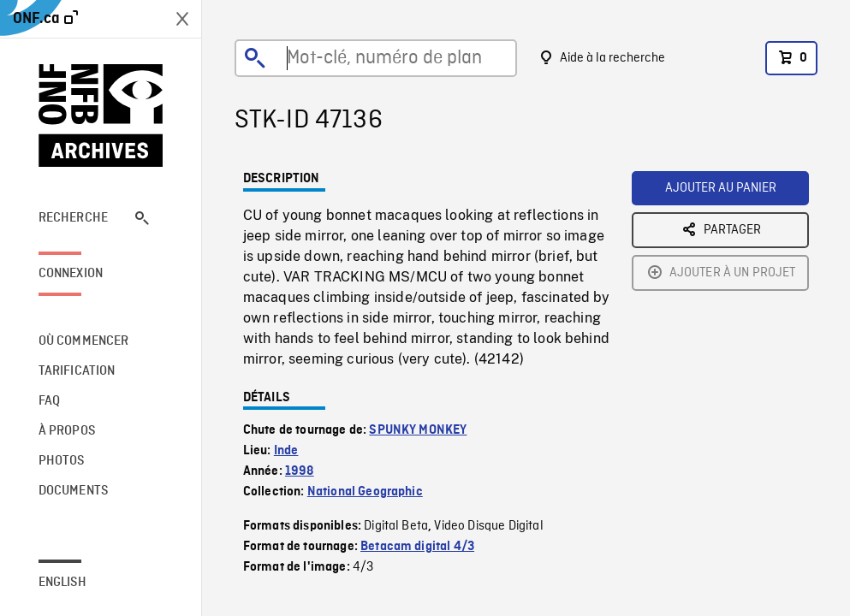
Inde (286, 451)
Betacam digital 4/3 (417, 547)
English (62, 583)
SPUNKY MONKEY (418, 430)
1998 (300, 471)
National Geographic (365, 492)
